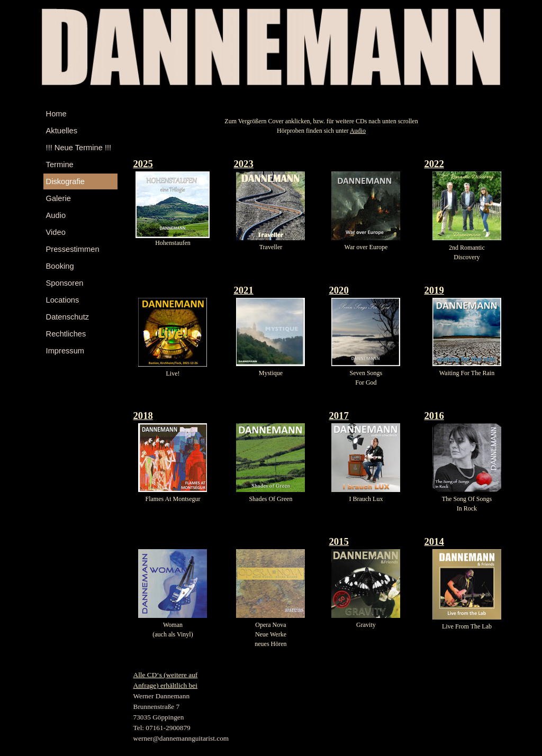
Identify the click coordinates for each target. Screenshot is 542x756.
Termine (60, 165)
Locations (63, 300)
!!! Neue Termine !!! (79, 148)
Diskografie (65, 181)
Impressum (65, 351)
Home (56, 114)
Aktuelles (62, 131)
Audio (56, 215)
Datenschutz (67, 317)
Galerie (58, 198)
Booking (60, 266)
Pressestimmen (73, 249)
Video (56, 232)
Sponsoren (65, 283)
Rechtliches (66, 334)
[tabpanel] (322, 126)
